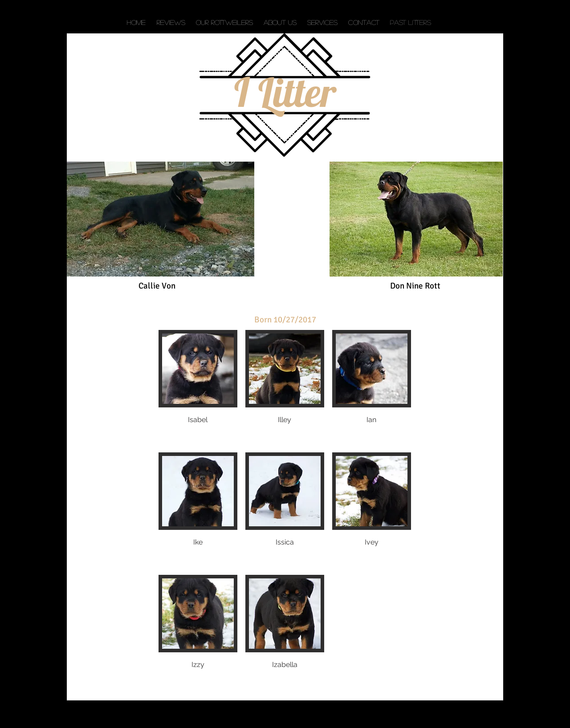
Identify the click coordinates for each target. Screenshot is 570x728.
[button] (198, 387)
